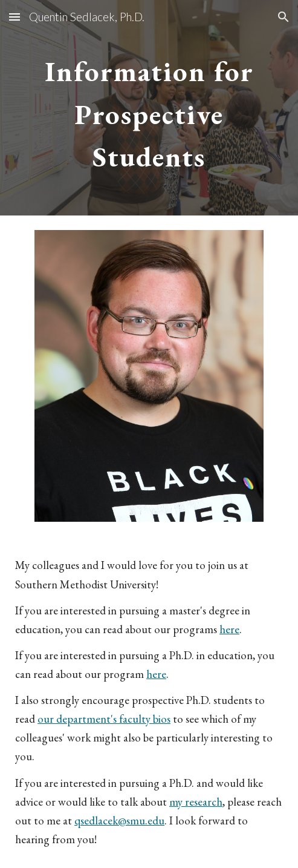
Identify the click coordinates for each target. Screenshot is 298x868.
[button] (15, 17)
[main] (149, 108)
